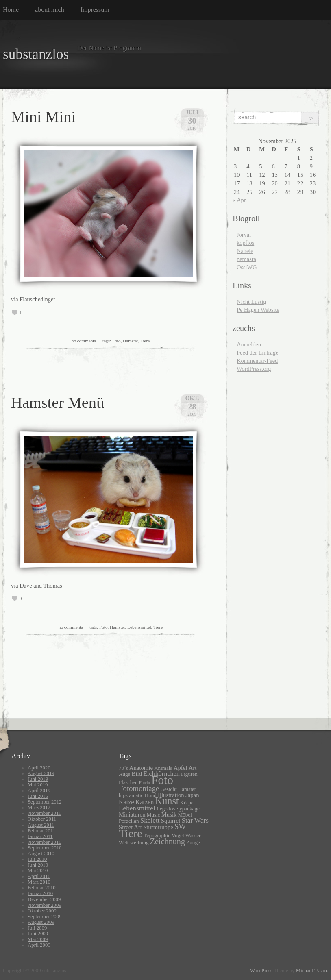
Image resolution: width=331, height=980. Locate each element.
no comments (84, 341)
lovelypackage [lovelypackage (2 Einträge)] (184, 809)
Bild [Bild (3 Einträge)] (137, 774)
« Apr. (240, 200)
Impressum (95, 10)
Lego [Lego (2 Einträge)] (162, 809)
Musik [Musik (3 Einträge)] (169, 814)
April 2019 (39, 791)
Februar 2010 (42, 888)
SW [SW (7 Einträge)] (180, 826)
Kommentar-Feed (257, 361)
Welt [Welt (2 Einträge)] (124, 842)
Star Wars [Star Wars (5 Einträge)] (195, 820)
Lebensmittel (139, 627)
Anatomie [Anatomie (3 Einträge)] (141, 768)
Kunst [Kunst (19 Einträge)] (167, 801)
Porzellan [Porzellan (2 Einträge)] (129, 821)
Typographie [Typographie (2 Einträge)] (157, 835)
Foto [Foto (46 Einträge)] (162, 780)
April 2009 (39, 945)
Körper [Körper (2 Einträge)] (188, 803)
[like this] (14, 313)
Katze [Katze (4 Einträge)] (126, 802)
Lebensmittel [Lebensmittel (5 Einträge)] (137, 808)
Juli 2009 (37, 928)
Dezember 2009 (44, 899)
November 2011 (44, 813)
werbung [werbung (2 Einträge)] (139, 842)
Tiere (145, 341)
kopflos (245, 243)
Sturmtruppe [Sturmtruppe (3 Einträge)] (158, 827)
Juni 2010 (38, 865)
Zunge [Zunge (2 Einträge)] (193, 842)
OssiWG (247, 267)
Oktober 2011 (42, 819)
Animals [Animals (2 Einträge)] (163, 768)
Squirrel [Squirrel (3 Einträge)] (171, 821)
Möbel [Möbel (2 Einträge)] (185, 815)
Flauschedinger (37, 299)
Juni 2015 (38, 796)
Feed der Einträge (257, 353)
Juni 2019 (38, 779)
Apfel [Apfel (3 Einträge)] (181, 768)
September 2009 (45, 917)
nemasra (246, 259)
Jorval (244, 235)
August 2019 (41, 773)
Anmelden (249, 344)
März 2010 (39, 882)
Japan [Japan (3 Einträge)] (192, 795)
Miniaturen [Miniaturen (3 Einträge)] (132, 814)
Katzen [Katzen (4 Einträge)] (145, 802)
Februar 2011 (41, 831)
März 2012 (39, 808)
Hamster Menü (58, 403)
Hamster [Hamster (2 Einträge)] (187, 789)
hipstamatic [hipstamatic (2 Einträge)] (131, 795)
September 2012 (45, 802)
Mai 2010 (38, 871)
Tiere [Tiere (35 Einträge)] (131, 833)
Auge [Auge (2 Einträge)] (124, 774)
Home (11, 10)
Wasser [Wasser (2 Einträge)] (193, 835)
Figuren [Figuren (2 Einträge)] (189, 774)
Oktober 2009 (42, 911)
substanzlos (36, 54)
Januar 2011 (40, 836)
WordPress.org (254, 369)
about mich (50, 10)
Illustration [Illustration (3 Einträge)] (171, 795)
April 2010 (39, 876)
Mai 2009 (38, 939)
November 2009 (45, 905)
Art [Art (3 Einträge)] (193, 768)
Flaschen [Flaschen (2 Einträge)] (128, 782)
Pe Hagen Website (258, 310)
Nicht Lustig (251, 302)
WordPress (261, 971)
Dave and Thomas (41, 586)
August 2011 (41, 825)
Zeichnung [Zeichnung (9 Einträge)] (168, 841)
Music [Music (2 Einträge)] (154, 815)
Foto (117, 341)
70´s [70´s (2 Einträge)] (123, 768)
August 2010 (41, 854)
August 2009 (41, 922)
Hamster (130, 341)
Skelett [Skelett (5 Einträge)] (150, 820)
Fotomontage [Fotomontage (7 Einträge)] (139, 788)
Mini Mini (43, 117)
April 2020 (39, 768)
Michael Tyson (311, 971)
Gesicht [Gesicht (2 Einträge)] (169, 789)
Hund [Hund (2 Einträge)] (151, 795)
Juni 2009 (38, 934)
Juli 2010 (37, 859)
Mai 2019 (38, 785)
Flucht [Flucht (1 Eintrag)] (145, 783)
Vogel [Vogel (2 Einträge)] (178, 835)
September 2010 (45, 848)
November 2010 (45, 842)
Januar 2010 (40, 893)
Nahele (245, 251)
